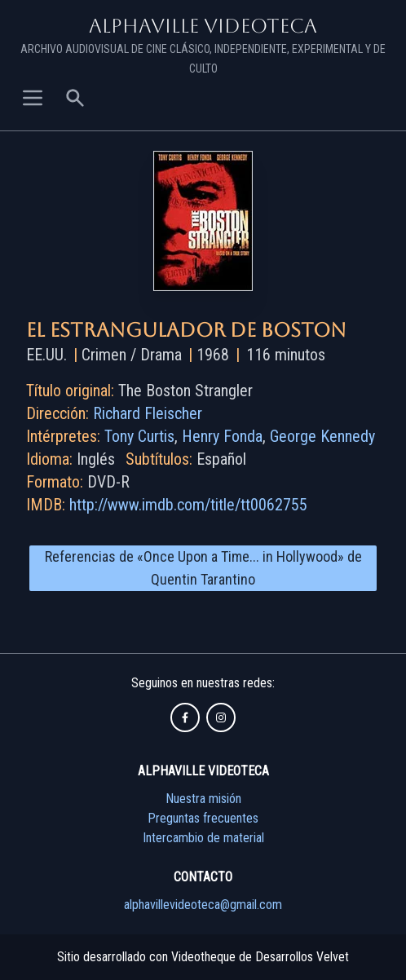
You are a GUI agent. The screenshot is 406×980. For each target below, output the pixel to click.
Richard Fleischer (148, 413)
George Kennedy (322, 436)
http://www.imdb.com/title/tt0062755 (188, 505)
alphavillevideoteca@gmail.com (203, 905)
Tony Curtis (139, 436)
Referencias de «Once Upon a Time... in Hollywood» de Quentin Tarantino (203, 568)
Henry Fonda (222, 436)
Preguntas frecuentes (203, 818)
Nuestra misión (203, 799)
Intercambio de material (203, 838)
